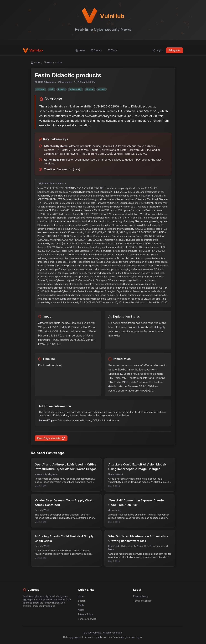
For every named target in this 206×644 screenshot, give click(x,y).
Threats (48, 62)
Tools (81, 605)
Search (82, 601)
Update (90, 89)
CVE (51, 89)
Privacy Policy (85, 614)
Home (81, 596)
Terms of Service (87, 619)
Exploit (62, 89)
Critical (102, 89)
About (81, 610)
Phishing (41, 89)
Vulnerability (76, 89)
